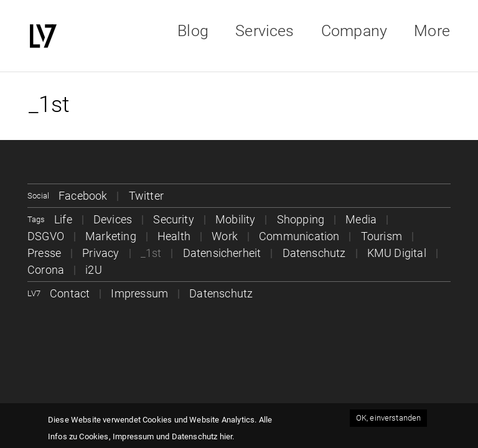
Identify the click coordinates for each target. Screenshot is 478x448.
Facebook (83, 196)
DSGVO (46, 236)
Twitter (146, 196)
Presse (44, 253)
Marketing (111, 236)
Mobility (235, 219)
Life (63, 219)
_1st (151, 253)
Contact (70, 293)
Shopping (301, 219)
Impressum (139, 293)
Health (174, 236)
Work (225, 236)
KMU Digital (397, 253)
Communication (299, 236)
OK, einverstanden (388, 418)
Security (173, 219)
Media (361, 219)
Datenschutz (314, 253)
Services (265, 31)
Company (354, 31)
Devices (113, 219)
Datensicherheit (222, 253)
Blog (193, 31)
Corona (46, 270)
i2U (94, 270)
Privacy (101, 253)
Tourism (382, 236)
